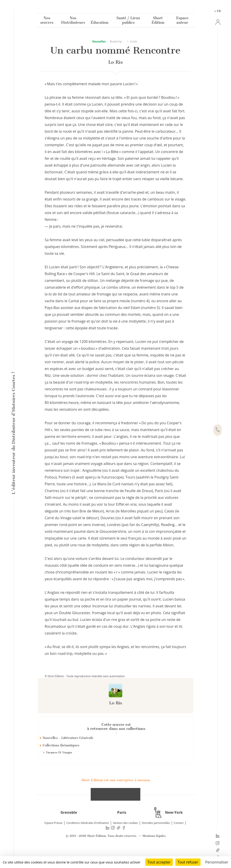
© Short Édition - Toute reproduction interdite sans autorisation (85, 676)
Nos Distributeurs (73, 21)
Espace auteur (182, 21)
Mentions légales (154, 852)
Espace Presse (54, 839)
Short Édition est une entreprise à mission (115, 796)
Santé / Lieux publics (128, 21)
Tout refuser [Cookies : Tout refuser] (188, 862)
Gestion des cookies (125, 839)
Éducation (99, 23)
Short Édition (158, 21)
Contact (179, 839)
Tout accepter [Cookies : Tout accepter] (159, 862)
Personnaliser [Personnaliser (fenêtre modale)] (217, 862)
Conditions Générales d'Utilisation (88, 839)
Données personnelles (156, 839)
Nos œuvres (47, 21)
